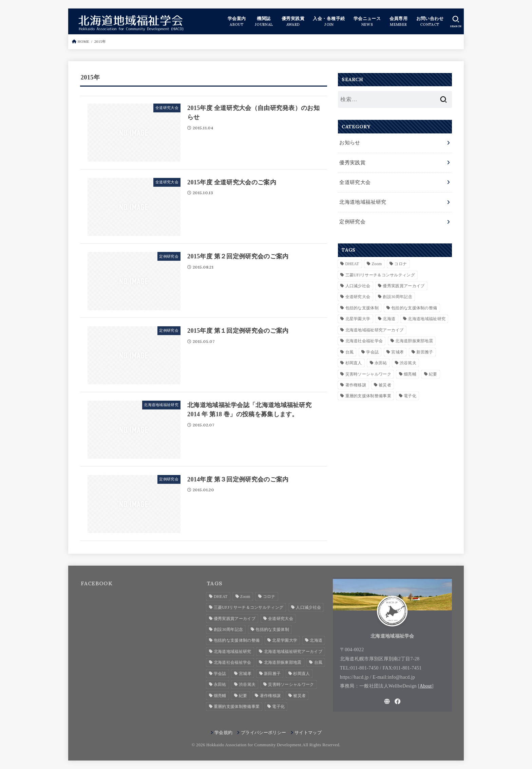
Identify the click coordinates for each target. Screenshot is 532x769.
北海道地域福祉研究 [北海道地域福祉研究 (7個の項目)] (427, 315)
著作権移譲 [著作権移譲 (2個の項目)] (356, 381)
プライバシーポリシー (263, 732)
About (426, 686)
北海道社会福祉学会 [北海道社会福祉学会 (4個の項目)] (364, 337)
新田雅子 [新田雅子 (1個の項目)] (425, 348)
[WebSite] (387, 701)
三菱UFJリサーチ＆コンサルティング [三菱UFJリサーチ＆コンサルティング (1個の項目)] (380, 271)
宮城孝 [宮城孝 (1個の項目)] (397, 348)
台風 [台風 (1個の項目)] (350, 348)
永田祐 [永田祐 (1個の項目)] (381, 359)
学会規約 (223, 732)
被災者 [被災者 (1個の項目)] (385, 381)
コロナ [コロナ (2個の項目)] (401, 260)
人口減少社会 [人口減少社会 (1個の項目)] (358, 282)
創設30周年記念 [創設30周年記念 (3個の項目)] (397, 293)
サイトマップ (308, 732)
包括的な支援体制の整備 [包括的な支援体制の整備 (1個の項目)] (414, 304)
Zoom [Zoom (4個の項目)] (377, 260)
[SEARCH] (456, 22)
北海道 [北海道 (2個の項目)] (389, 315)
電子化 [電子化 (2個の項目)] (410, 392)
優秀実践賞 (351, 162)
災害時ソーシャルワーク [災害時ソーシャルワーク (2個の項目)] (368, 370)
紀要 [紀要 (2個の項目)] (433, 370)
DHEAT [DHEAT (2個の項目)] (352, 260)
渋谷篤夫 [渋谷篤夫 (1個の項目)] (408, 359)
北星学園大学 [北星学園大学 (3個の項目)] (358, 315)
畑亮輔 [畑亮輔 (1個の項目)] (410, 370)
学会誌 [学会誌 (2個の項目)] (372, 348)
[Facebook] (398, 701)
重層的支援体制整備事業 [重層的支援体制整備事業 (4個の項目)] (368, 392)
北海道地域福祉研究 (361, 199)
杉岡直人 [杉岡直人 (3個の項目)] (354, 359)
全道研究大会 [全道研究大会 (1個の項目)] (358, 293)
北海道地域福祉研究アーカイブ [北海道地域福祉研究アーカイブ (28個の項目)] (375, 326)
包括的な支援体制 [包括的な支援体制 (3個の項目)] (362, 304)
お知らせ (349, 143)
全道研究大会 (354, 181)
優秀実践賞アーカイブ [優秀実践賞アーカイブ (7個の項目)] (404, 282)
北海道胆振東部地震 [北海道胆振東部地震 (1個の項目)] (414, 337)
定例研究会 (351, 218)
